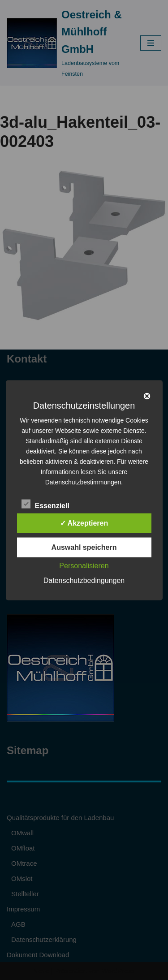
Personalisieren (84, 565)
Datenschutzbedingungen (84, 580)
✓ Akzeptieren (84, 523)
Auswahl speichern (84, 547)
